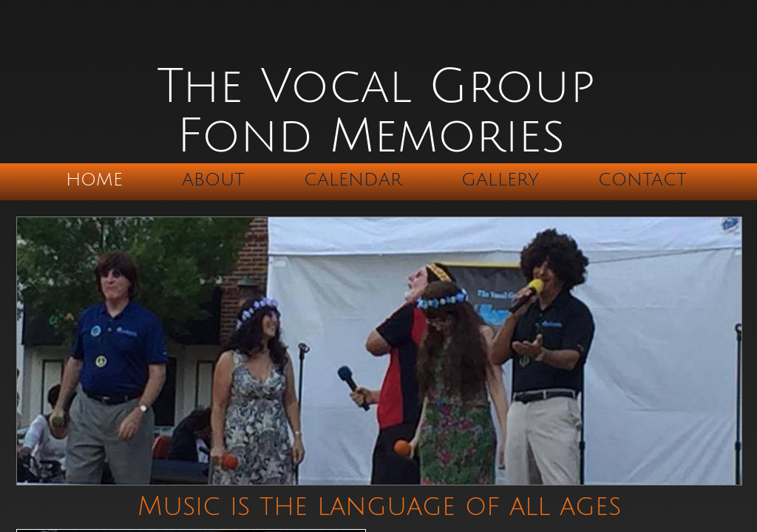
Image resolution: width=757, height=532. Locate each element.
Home (94, 180)
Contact (642, 180)
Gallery (500, 180)
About (213, 180)
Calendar (353, 180)
